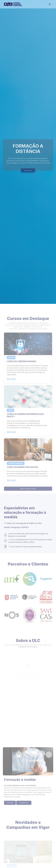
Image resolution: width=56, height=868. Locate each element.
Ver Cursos (28, 174)
